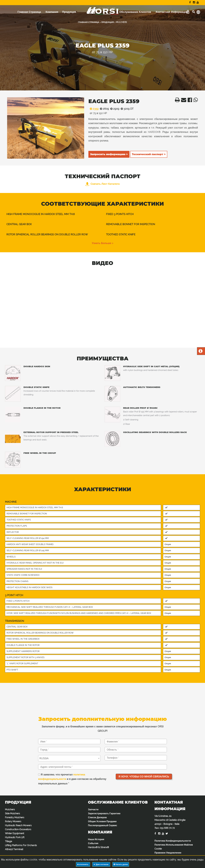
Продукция (69, 12)
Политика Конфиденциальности (173, 841)
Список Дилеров (97, 817)
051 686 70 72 (167, 828)
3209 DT (126, 109)
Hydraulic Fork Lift (15, 837)
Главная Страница (29, 12)
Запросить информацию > (109, 154)
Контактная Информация (172, 12)
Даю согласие (101, 864)
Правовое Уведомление (168, 853)
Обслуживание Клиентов (135, 12)
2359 (93, 109)
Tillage (8, 841)
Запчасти (93, 809)
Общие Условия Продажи (102, 821)
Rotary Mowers (13, 821)
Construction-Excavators (18, 829)
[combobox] (69, 758)
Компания (52, 12)
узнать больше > (102, 243)
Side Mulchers (12, 813)
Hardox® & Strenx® (98, 847)
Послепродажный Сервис (102, 825)
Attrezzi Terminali (14, 849)
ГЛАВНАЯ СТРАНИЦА (89, 22)
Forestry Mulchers (15, 817)
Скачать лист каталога (102, 184)
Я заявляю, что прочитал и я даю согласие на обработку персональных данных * (72, 779)
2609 (104, 109)
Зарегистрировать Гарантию (104, 813)
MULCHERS (121, 22)
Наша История (96, 839)
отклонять (83, 864)
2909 (114, 109)
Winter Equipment (15, 833)
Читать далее (121, 864)
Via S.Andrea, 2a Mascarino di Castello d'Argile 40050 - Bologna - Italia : (170, 822)
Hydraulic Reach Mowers (18, 825)
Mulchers (10, 809)
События (93, 843)
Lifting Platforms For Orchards (21, 845)
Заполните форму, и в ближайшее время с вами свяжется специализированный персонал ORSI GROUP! (102, 729)
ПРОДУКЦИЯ (108, 22)
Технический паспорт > (149, 154)
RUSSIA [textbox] (44, 758)
